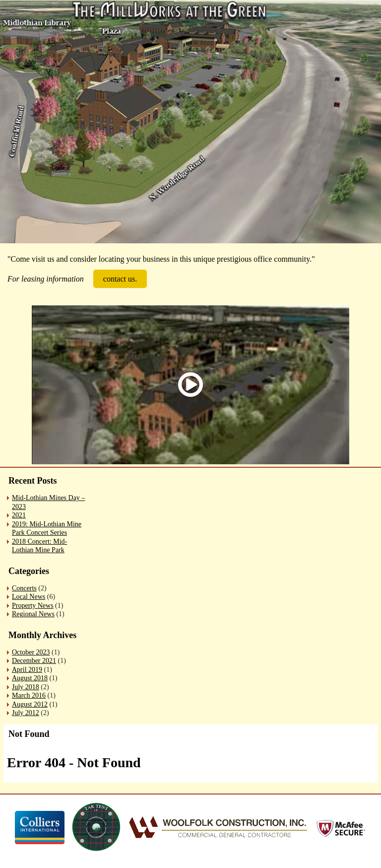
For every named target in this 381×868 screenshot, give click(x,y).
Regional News (33, 614)
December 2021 (34, 661)
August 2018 (30, 678)
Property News (33, 606)
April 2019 (27, 670)
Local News (29, 597)
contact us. (120, 279)
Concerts (24, 588)
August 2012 (30, 704)
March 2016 (29, 695)
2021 (19, 515)
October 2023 (31, 652)
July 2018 (26, 687)
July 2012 (26, 713)
